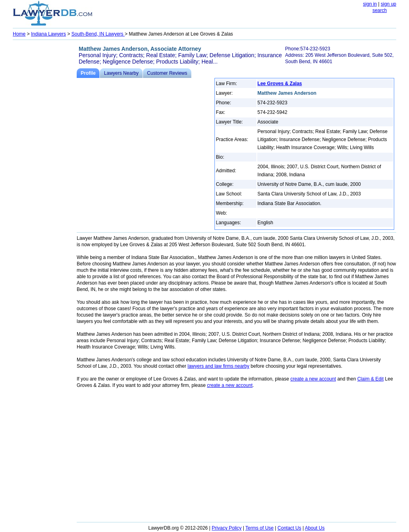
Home (19, 34)
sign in (370, 4)
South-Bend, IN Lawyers (98, 34)
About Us (315, 528)
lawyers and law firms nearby (219, 366)
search (379, 10)
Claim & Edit (370, 379)
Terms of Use (259, 528)
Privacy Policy (227, 528)
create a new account (313, 379)
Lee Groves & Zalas (280, 84)
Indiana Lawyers (49, 34)
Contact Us (289, 528)
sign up (388, 4)
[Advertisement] (45, 162)
